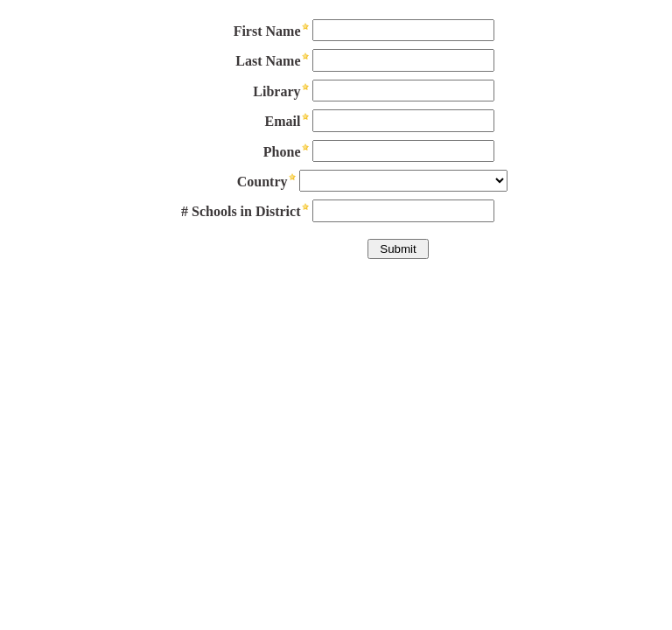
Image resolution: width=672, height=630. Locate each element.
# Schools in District (241, 211)
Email (283, 121)
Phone (282, 152)
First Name (267, 31)
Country (262, 182)
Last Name (268, 61)
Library (276, 91)
